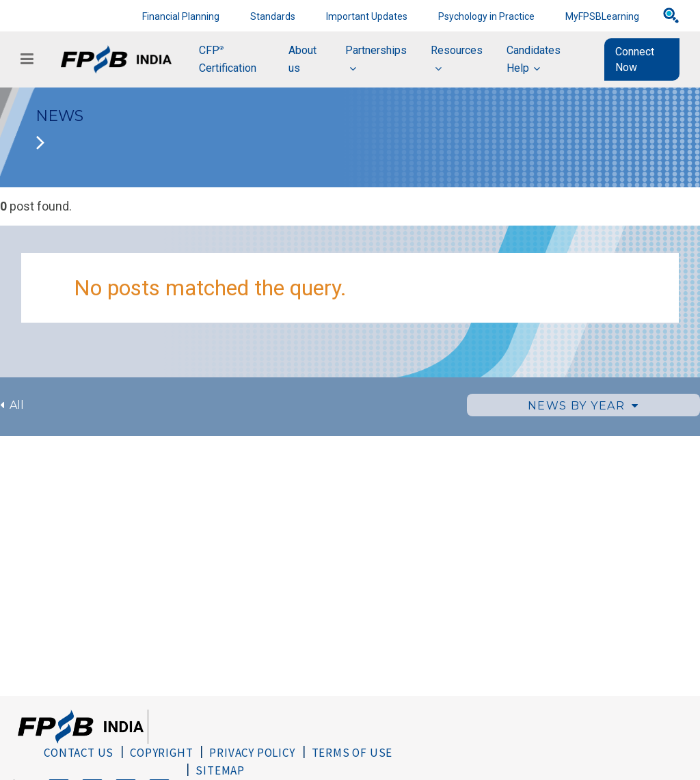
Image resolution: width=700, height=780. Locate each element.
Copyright (161, 753)
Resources (457, 50)
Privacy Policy (252, 753)
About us (302, 59)
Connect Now (635, 59)
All (12, 405)
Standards (273, 16)
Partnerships (376, 50)
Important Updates (367, 16)
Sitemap (220, 770)
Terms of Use (352, 753)
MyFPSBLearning (602, 16)
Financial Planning (181, 16)
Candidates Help (534, 59)
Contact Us (79, 753)
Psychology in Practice (486, 16)
